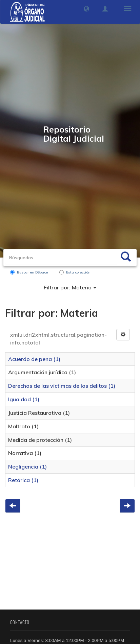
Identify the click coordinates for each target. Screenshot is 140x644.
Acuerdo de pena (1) (34, 359)
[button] (86, 9)
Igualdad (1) (24, 399)
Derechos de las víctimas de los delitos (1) (62, 386)
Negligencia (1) (27, 467)
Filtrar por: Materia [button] (70, 287)
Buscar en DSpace (29, 272)
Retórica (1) (23, 480)
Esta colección (75, 272)
